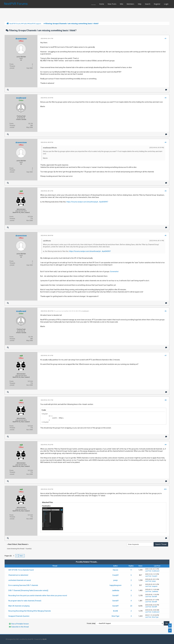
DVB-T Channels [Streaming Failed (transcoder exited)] (28, 590)
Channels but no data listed (18, 575)
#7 (166, 356)
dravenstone (21, 39)
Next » (22, 556)
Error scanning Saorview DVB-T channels (23, 585)
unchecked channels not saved (20, 580)
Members (130, 4)
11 (131, 570)
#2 (166, 98)
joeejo (116, 580)
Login (166, 4)
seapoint (155, 586)
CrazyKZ (116, 575)
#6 (166, 311)
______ (93, 4)
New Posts (112, 4)
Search (148, 4)
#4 (166, 191)
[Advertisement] (87, 14)
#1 (166, 39)
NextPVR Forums (16, 4)
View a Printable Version (20, 624)
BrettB (116, 611)
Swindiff (116, 596)
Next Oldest (13, 544)
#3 (166, 142)
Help (140, 4)
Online (21, 100)
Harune (116, 570)
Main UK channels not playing (19, 606)
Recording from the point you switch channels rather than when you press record (38, 596)
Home (102, 4)
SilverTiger (116, 616)
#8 (166, 400)
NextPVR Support (35, 24)
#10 (165, 489)
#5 (166, 236)
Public (25, 24)
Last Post (148, 571)
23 (131, 606)
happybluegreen (116, 585)
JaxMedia (116, 590)
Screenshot (114, 272)
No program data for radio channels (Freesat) (25, 601)
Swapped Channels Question (19, 616)
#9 (166, 445)
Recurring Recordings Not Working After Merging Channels (30, 611)
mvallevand (21, 98)
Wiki (121, 4)
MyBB (45, 639)
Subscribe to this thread (20, 627)
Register (157, 4)
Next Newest (23, 544)
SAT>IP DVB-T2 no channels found (21, 570)
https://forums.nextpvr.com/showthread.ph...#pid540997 (87, 202)
